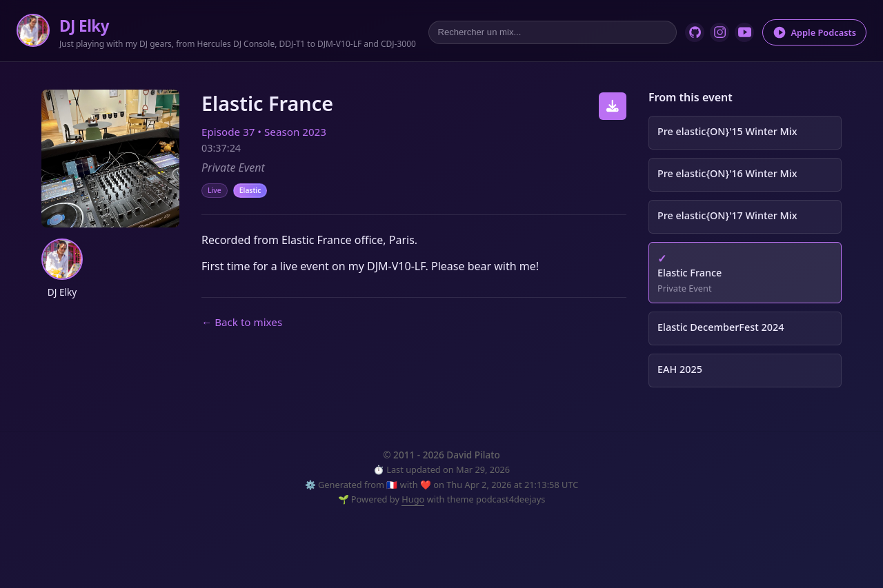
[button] (62, 259)
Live (215, 190)
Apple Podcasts (814, 32)
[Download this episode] (613, 106)
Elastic (250, 190)
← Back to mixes (242, 322)
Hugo (413, 499)
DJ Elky (84, 26)
